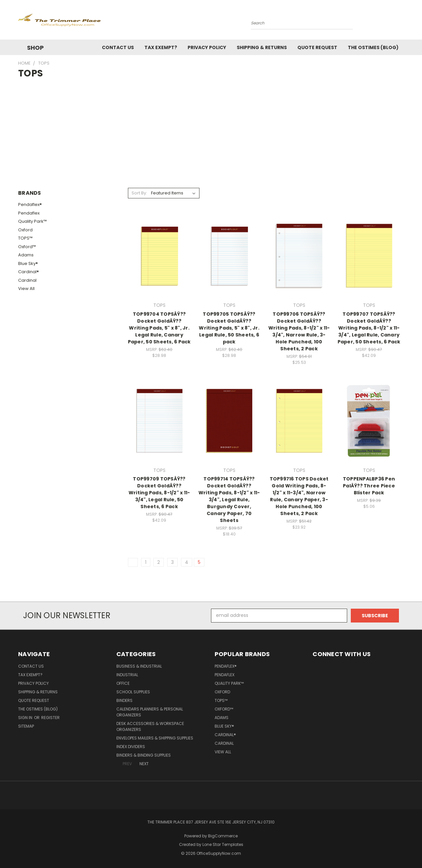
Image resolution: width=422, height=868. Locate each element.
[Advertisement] (211, 130)
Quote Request (317, 47)
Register (50, 718)
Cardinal (27, 280)
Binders (124, 700)
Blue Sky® (28, 263)
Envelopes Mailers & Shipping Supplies (155, 738)
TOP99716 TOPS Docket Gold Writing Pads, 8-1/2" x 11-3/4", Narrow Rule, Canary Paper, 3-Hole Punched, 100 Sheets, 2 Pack (299, 496)
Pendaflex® (30, 204)
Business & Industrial (139, 666)
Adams (26, 255)
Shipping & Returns (262, 47)
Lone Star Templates (223, 844)
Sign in (26, 718)
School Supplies (133, 692)
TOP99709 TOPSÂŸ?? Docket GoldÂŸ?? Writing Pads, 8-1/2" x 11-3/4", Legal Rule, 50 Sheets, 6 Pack (159, 493)
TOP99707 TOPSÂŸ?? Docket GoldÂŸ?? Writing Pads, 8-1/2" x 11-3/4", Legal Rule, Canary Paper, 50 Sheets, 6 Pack (369, 328)
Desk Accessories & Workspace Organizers (150, 726)
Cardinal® (29, 272)
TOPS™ (25, 238)
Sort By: (139, 193)
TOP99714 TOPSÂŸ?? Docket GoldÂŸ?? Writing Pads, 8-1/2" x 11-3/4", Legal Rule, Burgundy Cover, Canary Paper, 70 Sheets (229, 500)
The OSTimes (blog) (373, 47)
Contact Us (118, 47)
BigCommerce (223, 836)
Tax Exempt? (161, 47)
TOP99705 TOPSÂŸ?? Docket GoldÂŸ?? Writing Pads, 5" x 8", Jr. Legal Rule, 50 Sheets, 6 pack (229, 328)
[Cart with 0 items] (402, 21)
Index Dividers (131, 747)
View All (26, 289)
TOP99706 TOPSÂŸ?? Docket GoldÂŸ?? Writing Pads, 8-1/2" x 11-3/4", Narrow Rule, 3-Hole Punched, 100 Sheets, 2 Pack (299, 331)
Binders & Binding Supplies (144, 755)
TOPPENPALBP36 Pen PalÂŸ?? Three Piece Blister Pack (369, 486)
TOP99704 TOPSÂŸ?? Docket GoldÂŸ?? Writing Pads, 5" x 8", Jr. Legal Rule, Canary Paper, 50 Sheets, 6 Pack (159, 328)
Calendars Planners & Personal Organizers (150, 712)
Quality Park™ (32, 221)
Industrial (127, 675)
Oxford (25, 230)
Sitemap (26, 726)
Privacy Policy (207, 47)
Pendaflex (29, 213)
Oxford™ (27, 247)
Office (123, 683)
